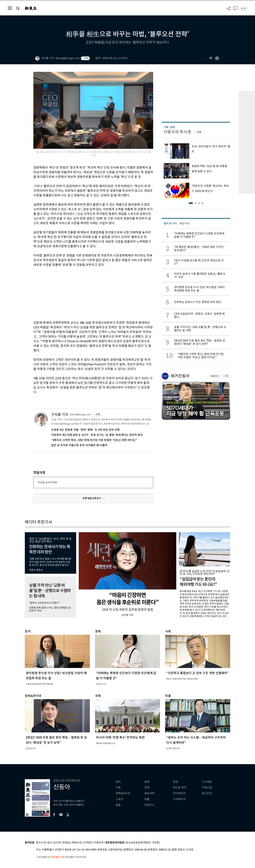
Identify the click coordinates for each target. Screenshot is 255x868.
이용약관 (99, 843)
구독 (86, 58)
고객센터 (88, 843)
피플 (147, 799)
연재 (175, 782)
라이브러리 (179, 793)
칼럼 (118, 805)
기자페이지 (179, 799)
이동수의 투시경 (177, 132)
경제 (147, 782)
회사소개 (41, 843)
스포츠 (120, 799)
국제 (147, 788)
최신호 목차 (180, 788)
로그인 (243, 9)
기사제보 (207, 782)
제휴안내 (76, 843)
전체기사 (149, 805)
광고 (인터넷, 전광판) (59, 843)
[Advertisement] (85, 293)
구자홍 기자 (60, 415)
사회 (118, 788)
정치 (118, 782)
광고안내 (207, 793)
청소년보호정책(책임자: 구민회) (143, 843)
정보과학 (149, 793)
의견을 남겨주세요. (48, 482)
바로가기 (215, 376)
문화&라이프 (123, 793)
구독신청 (207, 788)
